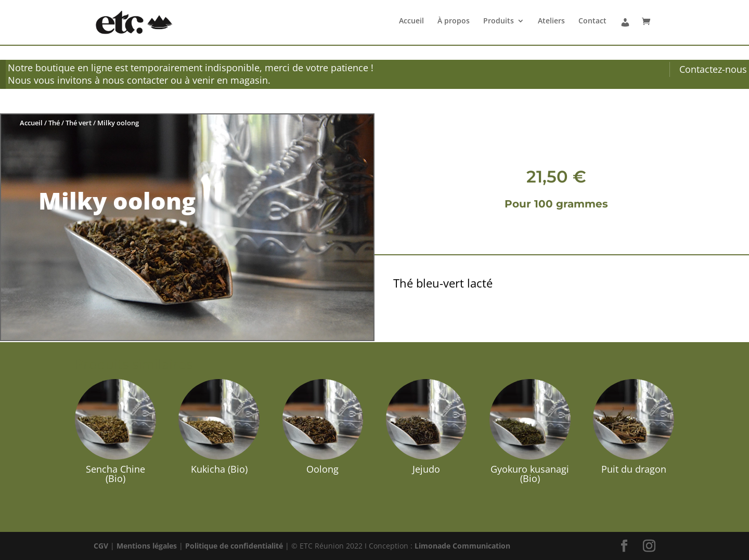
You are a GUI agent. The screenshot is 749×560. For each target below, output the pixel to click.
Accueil (411, 21)
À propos (454, 21)
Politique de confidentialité (234, 546)
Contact (592, 21)
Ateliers (551, 21)
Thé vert (79, 123)
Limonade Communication (462, 546)
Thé (54, 123)
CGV (101, 546)
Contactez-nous (713, 69)
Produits (499, 21)
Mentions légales (147, 546)
